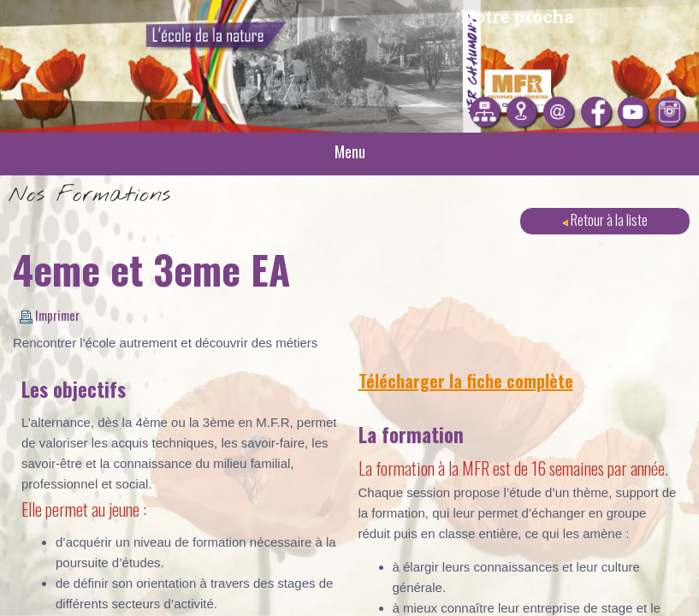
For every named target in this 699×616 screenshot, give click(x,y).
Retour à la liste (605, 219)
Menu (350, 151)
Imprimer (50, 315)
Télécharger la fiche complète (466, 381)
